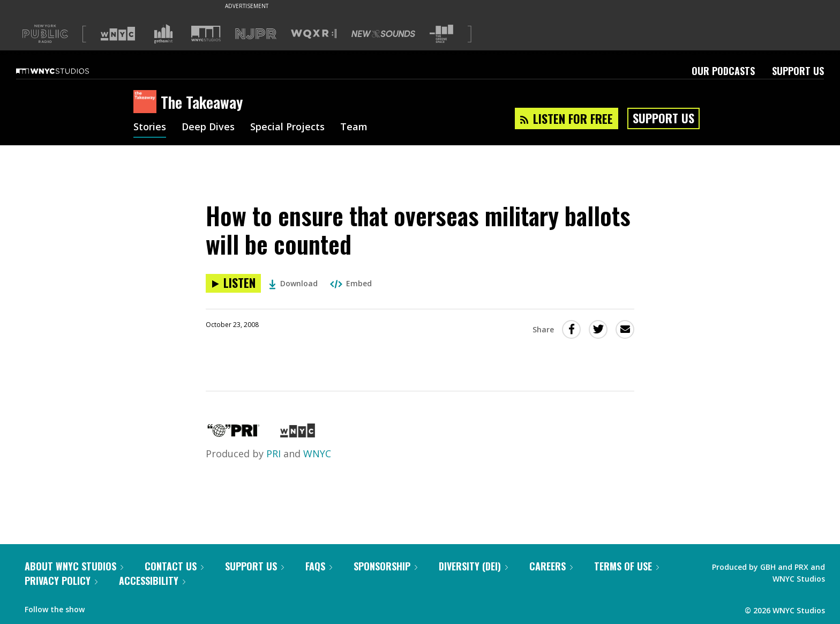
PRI (273, 454)
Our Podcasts (723, 71)
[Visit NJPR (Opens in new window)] (256, 34)
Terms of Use (627, 566)
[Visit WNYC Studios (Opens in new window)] (206, 34)
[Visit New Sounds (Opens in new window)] (383, 34)
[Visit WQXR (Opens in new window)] (314, 34)
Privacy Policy (61, 581)
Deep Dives (208, 128)
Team (354, 128)
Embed (351, 283)
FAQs (319, 566)
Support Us (798, 71)
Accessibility (152, 581)
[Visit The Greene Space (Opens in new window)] (441, 34)
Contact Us (174, 566)
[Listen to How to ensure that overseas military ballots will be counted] (233, 283)
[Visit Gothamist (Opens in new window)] (163, 34)
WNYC (317, 454)
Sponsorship (385, 566)
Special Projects (287, 128)
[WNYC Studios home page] (66, 71)
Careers (551, 566)
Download (293, 283)
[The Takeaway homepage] (147, 102)
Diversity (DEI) (473, 566)
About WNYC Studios (74, 566)
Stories (150, 128)
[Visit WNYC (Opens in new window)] (118, 34)
